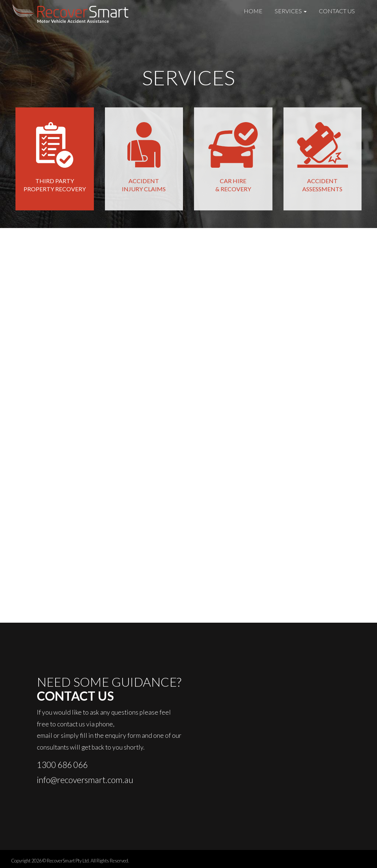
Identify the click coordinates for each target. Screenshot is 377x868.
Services (291, 11)
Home (253, 11)
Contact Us (337, 11)
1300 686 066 (62, 765)
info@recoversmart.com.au (85, 780)
